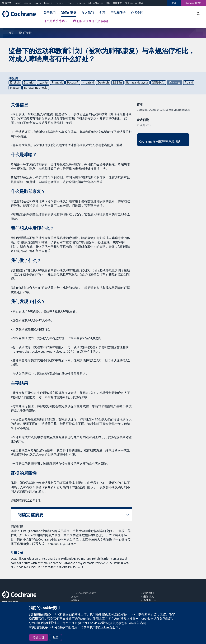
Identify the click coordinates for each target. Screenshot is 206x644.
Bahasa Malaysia (95, 3)
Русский (59, 3)
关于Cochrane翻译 (134, 3)
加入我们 (88, 13)
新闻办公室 (150, 600)
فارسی (38, 3)
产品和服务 (118, 13)
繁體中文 (117, 3)
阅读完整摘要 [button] (30, 515)
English (18, 3)
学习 (102, 13)
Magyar (15, 88)
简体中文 (7, 3)
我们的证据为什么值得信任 (92, 21)
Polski (189, 82)
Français (48, 3)
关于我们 (50, 13)
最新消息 (149, 597)
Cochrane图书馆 (193, 3)
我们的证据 (69, 13)
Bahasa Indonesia (36, 88)
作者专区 (137, 13)
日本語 (118, 82)
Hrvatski (70, 3)
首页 (11, 33)
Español (28, 3)
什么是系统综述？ (56, 21)
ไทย (108, 3)
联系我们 (149, 593)
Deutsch (81, 3)
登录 (174, 3)
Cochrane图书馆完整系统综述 (160, 141)
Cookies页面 (107, 627)
